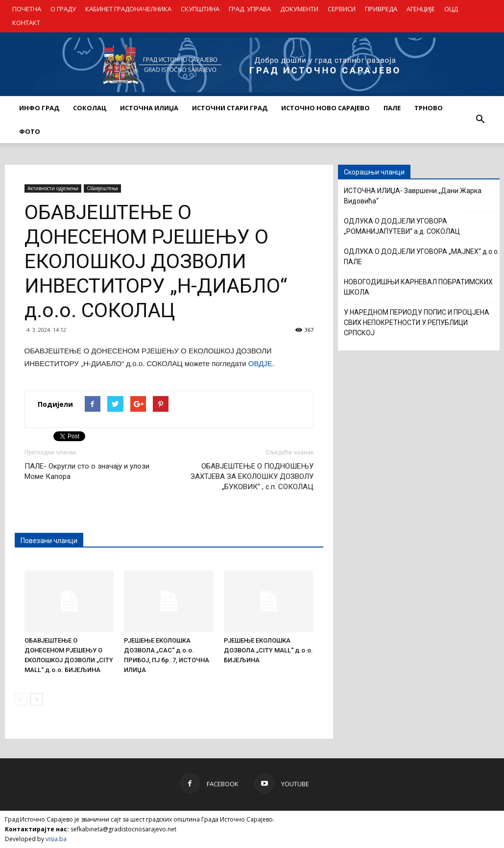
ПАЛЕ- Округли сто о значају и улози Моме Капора (87, 471)
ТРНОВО (429, 108)
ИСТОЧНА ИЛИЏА (149, 108)
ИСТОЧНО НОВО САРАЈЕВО (325, 108)
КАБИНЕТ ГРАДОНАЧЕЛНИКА (128, 9)
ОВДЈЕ (260, 363)
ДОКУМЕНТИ (299, 9)
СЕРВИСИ (342, 9)
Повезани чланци (49, 541)
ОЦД (451, 9)
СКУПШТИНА (200, 9)
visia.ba (56, 839)
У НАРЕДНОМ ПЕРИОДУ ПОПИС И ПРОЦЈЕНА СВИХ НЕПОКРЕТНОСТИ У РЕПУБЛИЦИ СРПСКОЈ (417, 323)
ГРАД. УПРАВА (250, 9)
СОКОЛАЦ (90, 108)
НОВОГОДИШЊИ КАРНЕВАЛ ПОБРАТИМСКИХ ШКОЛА (418, 287)
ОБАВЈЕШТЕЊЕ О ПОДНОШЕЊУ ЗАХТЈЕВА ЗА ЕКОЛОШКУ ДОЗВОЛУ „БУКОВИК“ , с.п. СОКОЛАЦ (252, 476)
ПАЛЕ (392, 108)
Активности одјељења (53, 188)
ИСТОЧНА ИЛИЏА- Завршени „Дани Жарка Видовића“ (413, 196)
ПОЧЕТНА (27, 9)
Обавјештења (102, 188)
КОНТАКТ (26, 23)
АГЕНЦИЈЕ (421, 9)
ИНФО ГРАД (39, 108)
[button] (480, 120)
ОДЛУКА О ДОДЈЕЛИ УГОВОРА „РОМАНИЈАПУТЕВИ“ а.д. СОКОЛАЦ (402, 226)
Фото (30, 131)
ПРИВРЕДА (381, 9)
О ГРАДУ (63, 9)
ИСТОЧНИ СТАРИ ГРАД (230, 108)
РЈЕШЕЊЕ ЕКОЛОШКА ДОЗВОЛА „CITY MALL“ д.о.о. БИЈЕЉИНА (268, 650)
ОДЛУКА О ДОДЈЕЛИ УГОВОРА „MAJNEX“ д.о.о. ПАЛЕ (421, 257)
